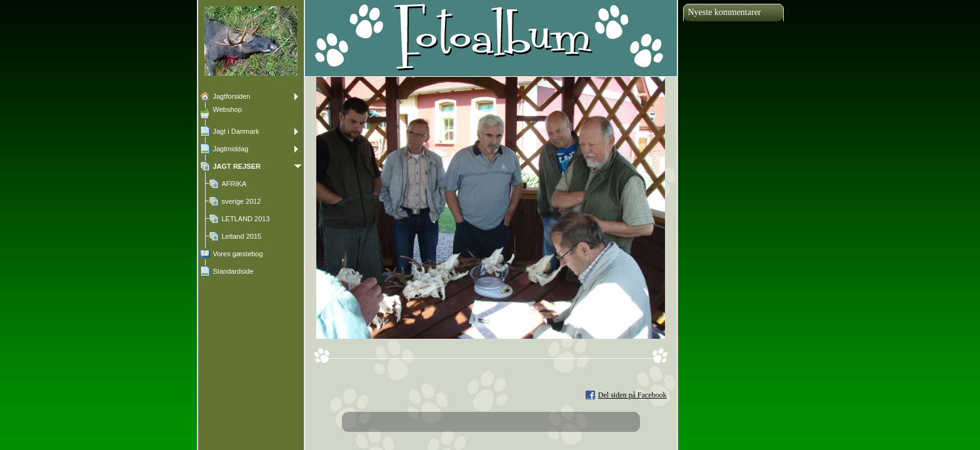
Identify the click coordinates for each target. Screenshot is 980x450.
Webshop (227, 109)
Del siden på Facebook (632, 395)
